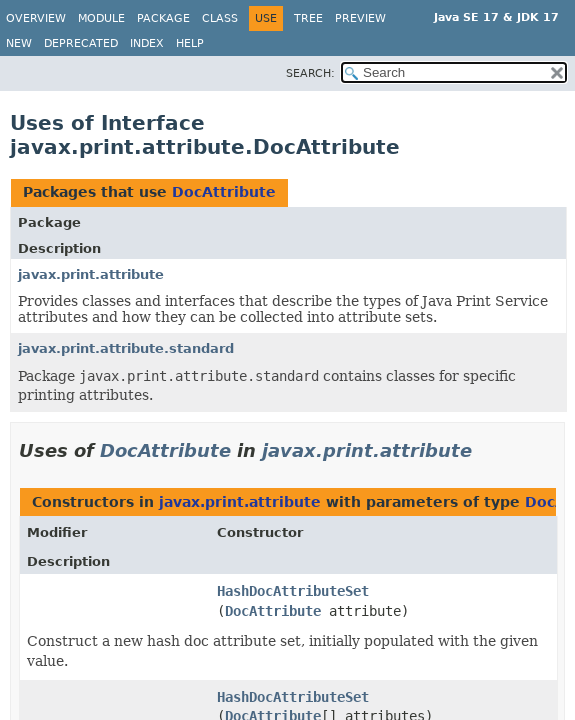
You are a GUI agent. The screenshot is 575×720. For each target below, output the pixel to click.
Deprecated (81, 43)
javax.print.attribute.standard (126, 348)
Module (101, 18)
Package (163, 18)
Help (190, 43)
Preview (360, 18)
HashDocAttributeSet (293, 591)
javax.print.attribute (91, 274)
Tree (308, 18)
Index (147, 43)
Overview (36, 18)
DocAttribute (224, 192)
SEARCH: (310, 73)
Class (220, 18)
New (19, 43)
